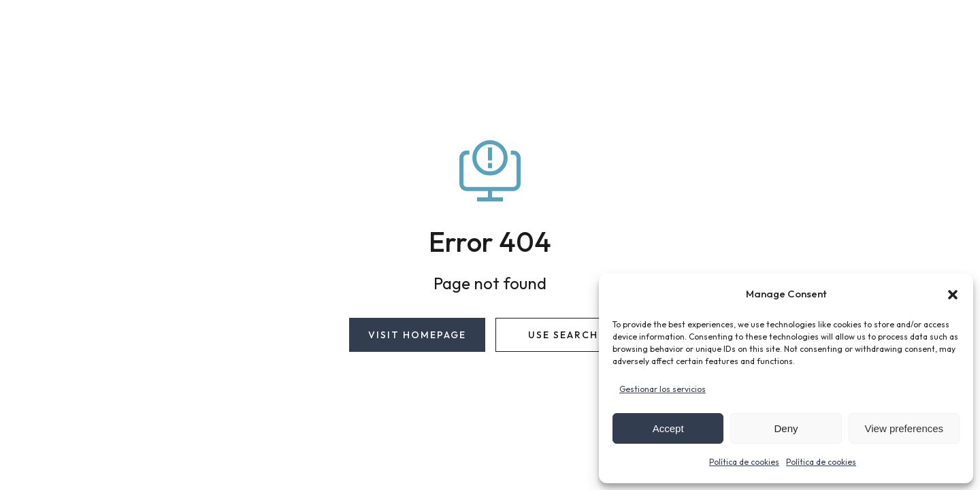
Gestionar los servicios (663, 389)
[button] (953, 295)
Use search (563, 335)
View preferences (904, 428)
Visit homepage (417, 335)
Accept (668, 428)
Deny (786, 428)
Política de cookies (744, 462)
